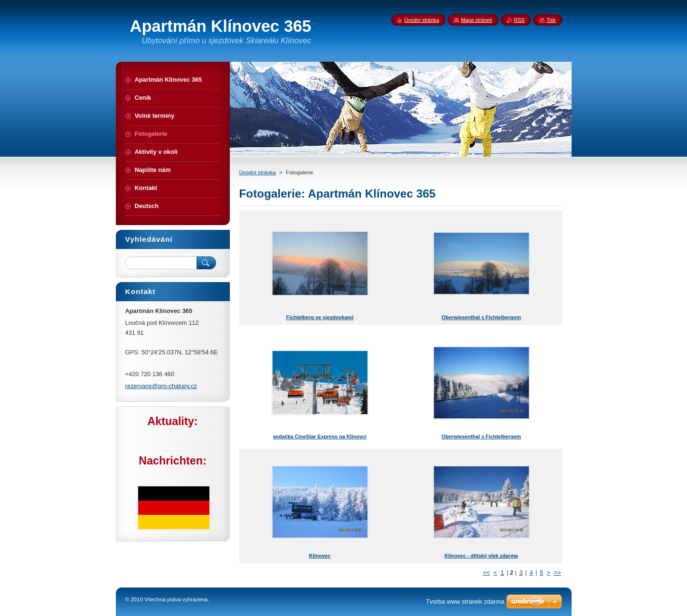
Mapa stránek (477, 20)
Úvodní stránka (258, 172)
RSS (519, 20)
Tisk (551, 20)
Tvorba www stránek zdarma (465, 602)
